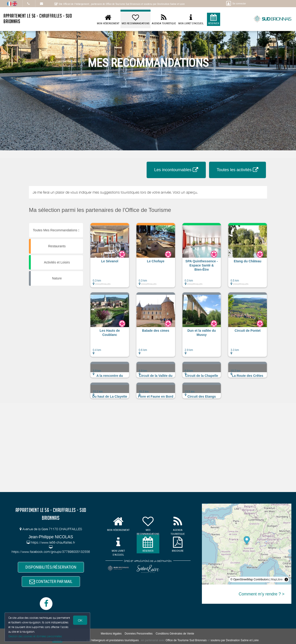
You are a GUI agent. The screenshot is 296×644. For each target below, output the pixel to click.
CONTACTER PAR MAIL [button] (51, 581)
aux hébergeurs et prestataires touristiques (112, 640)
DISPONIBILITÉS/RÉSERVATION (51, 567)
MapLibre (277, 579)
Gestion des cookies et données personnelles (35, 636)
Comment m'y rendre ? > (262, 594)
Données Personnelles (139, 634)
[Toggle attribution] (286, 579)
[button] (110, 257)
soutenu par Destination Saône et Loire (234, 640)
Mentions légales (111, 634)
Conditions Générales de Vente (175, 634)
